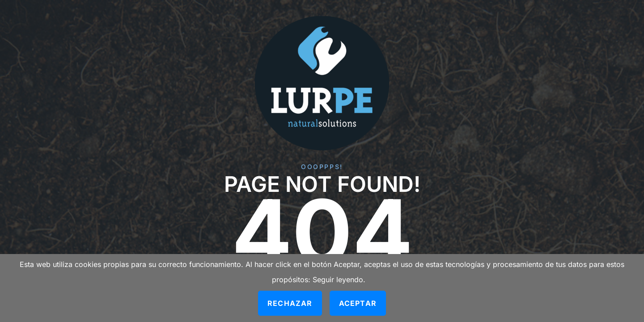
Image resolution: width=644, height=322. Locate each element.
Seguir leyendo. (339, 280)
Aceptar (358, 303)
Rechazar (290, 303)
